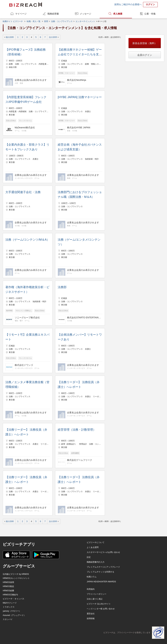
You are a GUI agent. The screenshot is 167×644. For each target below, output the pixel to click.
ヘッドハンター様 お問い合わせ (101, 609)
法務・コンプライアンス (62, 21)
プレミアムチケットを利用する (100, 572)
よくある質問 (93, 547)
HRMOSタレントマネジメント (16, 578)
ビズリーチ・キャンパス (14, 599)
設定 (89, 557)
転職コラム (92, 577)
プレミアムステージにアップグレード (103, 567)
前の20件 (10, 37)
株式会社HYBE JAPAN (79, 127)
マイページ (21, 14)
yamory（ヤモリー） (12, 611)
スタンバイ (8, 619)
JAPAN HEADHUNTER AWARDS (101, 582)
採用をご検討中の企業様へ (128, 4)
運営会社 (91, 614)
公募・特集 (150, 14)
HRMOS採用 (8, 582)
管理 (46, 21)
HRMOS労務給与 (10, 595)
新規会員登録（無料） (145, 43)
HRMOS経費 (8, 591)
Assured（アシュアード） (14, 615)
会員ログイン (145, 55)
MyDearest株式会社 (25, 127)
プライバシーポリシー (97, 594)
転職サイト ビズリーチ (13, 21)
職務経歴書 (53, 14)
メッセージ (85, 14)
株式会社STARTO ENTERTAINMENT (84, 318)
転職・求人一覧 (34, 21)
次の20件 (53, 37)
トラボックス (9, 607)
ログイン (150, 4)
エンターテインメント (85, 21)
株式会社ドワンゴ (24, 365)
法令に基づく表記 (95, 599)
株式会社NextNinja (77, 80)
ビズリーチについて (96, 542)
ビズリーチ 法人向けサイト (99, 604)
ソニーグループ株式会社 (27, 318)
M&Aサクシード (10, 603)
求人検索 (118, 14)
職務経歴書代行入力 (96, 562)
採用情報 (91, 619)
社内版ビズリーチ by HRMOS (16, 574)
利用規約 (91, 589)
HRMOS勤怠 (8, 586)
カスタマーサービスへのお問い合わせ (103, 552)
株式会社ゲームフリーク (80, 460)
